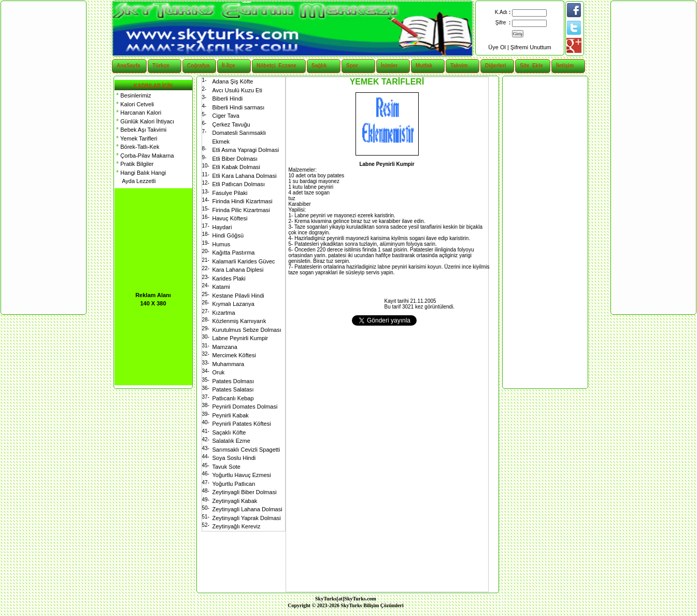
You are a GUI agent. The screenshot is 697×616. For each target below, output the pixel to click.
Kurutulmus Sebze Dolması (247, 330)
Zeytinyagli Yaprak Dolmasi (247, 518)
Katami (221, 287)
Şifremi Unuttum (531, 47)
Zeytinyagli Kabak (235, 501)
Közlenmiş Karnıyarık (239, 321)
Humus (222, 244)
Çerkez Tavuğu (231, 124)
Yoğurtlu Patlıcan (234, 484)
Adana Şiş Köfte (233, 81)
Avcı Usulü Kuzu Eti (237, 90)
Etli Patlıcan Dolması (239, 184)
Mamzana (225, 347)
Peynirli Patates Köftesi (242, 424)
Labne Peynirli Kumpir (240, 338)
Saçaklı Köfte (229, 432)
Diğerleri (496, 66)
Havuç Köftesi (230, 218)
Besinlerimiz (133, 95)
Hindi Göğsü (228, 235)
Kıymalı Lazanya (233, 304)
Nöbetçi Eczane (271, 66)
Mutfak (424, 66)
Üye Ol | (499, 47)
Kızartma (224, 313)
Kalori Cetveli (134, 104)
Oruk (219, 372)
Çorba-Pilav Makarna (144, 156)
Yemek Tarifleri (136, 138)
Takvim (459, 66)
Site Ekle (531, 66)
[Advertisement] (545, 232)
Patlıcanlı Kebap (233, 398)
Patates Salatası (233, 389)
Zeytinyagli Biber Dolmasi (245, 492)
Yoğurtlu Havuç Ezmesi (242, 475)
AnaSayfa (129, 66)
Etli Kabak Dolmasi (236, 167)
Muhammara (229, 364)
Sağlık (319, 66)
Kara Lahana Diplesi (238, 270)
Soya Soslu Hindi (234, 458)
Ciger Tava (226, 116)
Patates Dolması (233, 381)
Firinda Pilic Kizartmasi (241, 210)
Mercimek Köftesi (234, 355)
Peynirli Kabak (231, 415)
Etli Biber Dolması (235, 159)
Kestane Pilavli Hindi (238, 296)
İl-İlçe (229, 66)
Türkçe (161, 66)
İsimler (389, 66)
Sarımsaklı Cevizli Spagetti (246, 450)
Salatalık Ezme (231, 441)
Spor (352, 66)
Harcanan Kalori (138, 113)
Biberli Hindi (228, 99)
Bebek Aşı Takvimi (141, 130)
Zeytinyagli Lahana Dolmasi (247, 509)
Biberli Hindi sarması (239, 107)
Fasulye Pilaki (230, 193)
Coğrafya (198, 66)
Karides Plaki (229, 278)
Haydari (222, 227)
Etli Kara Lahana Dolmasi (245, 176)
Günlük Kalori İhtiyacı (145, 121)
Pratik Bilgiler (134, 164)
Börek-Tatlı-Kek (137, 147)
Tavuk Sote (226, 467)
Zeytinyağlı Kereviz (237, 526)
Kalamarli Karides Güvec (244, 261)
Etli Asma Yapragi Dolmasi (246, 150)
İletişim (565, 66)
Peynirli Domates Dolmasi (245, 407)
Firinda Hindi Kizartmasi (243, 201)
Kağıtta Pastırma (234, 253)
